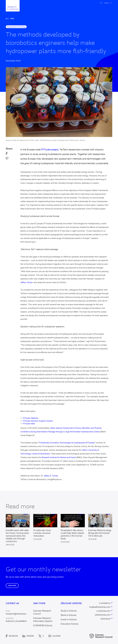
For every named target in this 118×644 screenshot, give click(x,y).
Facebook (12, 636)
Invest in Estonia (69, 620)
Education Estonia (69, 624)
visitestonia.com (103, 615)
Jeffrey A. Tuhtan (51, 476)
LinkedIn (28, 636)
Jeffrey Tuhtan (27, 282)
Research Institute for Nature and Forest (59, 457)
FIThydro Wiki (29, 424)
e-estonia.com (103, 611)
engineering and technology (16, 27)
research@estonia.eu (16, 614)
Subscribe (12, 586)
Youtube (55, 636)
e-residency (105, 603)
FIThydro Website (30, 418)
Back (10, 19)
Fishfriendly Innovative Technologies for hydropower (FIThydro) (67, 443)
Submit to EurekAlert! (16, 621)
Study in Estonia (69, 611)
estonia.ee (105, 619)
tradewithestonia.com (100, 607)
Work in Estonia (68, 615)
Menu (107, 3)
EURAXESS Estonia (43, 626)
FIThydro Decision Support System (38, 421)
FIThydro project (50, 150)
